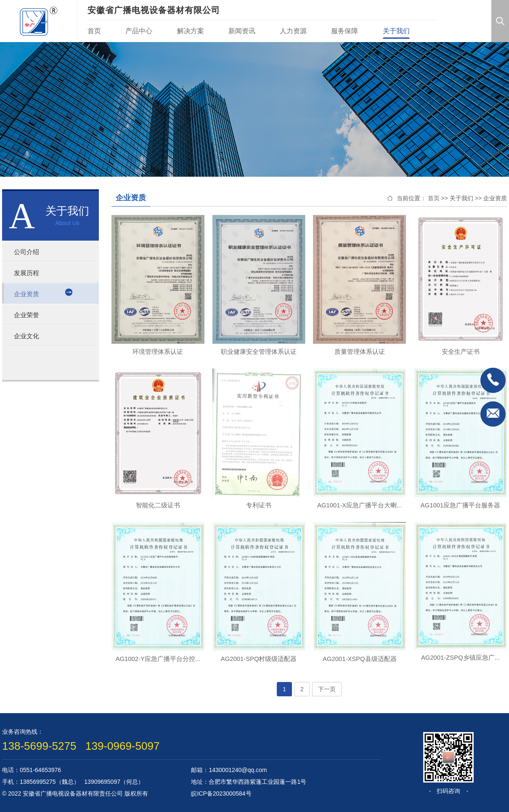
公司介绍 (29, 252)
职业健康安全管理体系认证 (259, 352)
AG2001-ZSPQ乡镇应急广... (460, 657)
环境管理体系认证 (158, 352)
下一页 (327, 689)
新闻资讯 (242, 31)
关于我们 (396, 31)
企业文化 (29, 336)
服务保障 (345, 31)
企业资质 (29, 294)
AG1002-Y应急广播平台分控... (158, 659)
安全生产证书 (461, 352)
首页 (94, 31)
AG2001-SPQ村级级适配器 (259, 659)
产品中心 (139, 31)
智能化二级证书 (158, 505)
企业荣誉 (29, 315)
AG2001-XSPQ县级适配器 (359, 659)
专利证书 (259, 505)
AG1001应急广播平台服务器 (460, 505)
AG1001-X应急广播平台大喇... (360, 505)
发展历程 (29, 273)
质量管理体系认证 (360, 352)
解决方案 (191, 31)
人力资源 (293, 31)
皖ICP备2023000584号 (221, 793)
